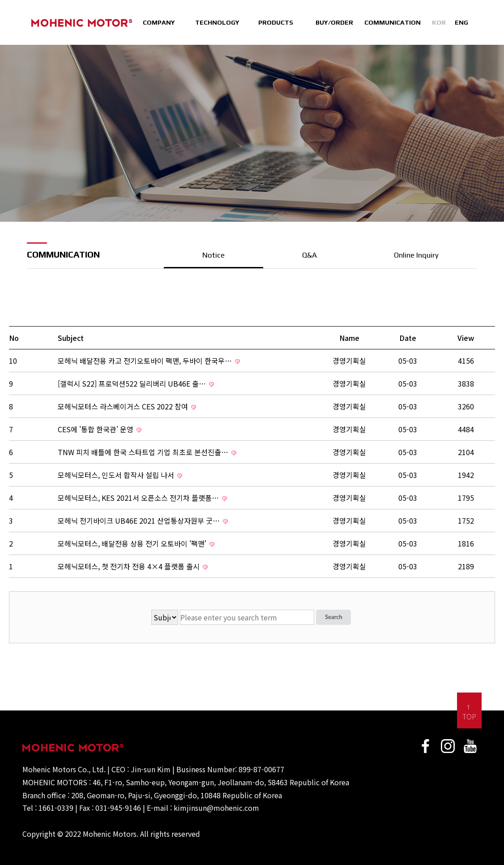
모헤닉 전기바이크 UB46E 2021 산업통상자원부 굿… (143, 521)
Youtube (470, 746)
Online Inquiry (416, 255)
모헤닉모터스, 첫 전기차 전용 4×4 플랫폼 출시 (133, 566)
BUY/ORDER (334, 22)
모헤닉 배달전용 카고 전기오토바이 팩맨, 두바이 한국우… (149, 361)
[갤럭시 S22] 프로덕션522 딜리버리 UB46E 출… (136, 383)
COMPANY (159, 22)
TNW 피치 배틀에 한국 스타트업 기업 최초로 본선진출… (147, 452)
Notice (214, 255)
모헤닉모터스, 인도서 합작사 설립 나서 (120, 475)
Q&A (310, 255)
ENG (461, 22)
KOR (439, 22)
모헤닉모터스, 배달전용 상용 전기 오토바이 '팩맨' (136, 543)
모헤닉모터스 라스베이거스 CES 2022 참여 (127, 406)
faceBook (426, 746)
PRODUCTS (276, 22)
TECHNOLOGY (217, 22)
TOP (469, 716)
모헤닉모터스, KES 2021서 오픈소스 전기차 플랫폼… (142, 498)
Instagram (448, 746)
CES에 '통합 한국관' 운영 (100, 429)
